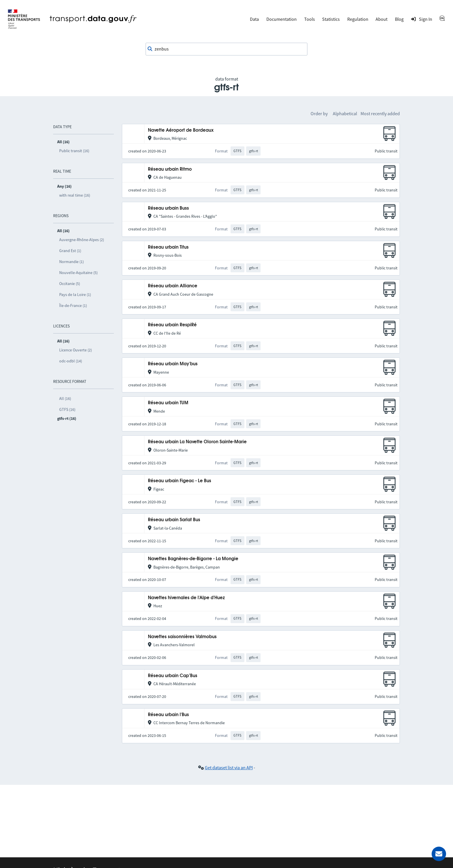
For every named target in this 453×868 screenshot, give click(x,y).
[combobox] (226, 49)
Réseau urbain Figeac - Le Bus (180, 481)
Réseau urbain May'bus (173, 364)
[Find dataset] (226, 49)
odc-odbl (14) (71, 361)
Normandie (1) (72, 262)
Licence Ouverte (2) (76, 350)
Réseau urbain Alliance (173, 286)
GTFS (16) (67, 409)
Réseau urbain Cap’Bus (173, 676)
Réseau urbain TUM (168, 403)
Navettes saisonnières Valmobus (182, 637)
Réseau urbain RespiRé (172, 325)
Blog (399, 19)
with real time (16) (75, 195)
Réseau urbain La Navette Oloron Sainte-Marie (197, 442)
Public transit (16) (74, 151)
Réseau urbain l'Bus (168, 715)
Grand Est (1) (70, 251)
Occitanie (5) (70, 284)
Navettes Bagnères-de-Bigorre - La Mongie (193, 559)
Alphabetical (345, 113)
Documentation (282, 19)
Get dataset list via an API (229, 768)
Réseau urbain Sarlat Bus (174, 520)
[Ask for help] (439, 854)
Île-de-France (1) (73, 306)
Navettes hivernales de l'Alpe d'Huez (186, 598)
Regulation (358, 19)
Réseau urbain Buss (168, 208)
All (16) (65, 398)
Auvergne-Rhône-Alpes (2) (82, 240)
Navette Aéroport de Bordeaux (181, 130)
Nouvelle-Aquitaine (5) (78, 273)
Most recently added (380, 113)
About (381, 19)
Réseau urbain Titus (168, 247)
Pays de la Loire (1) (75, 295)
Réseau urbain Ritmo (170, 169)
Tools (310, 19)
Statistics (331, 19)
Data (254, 19)
